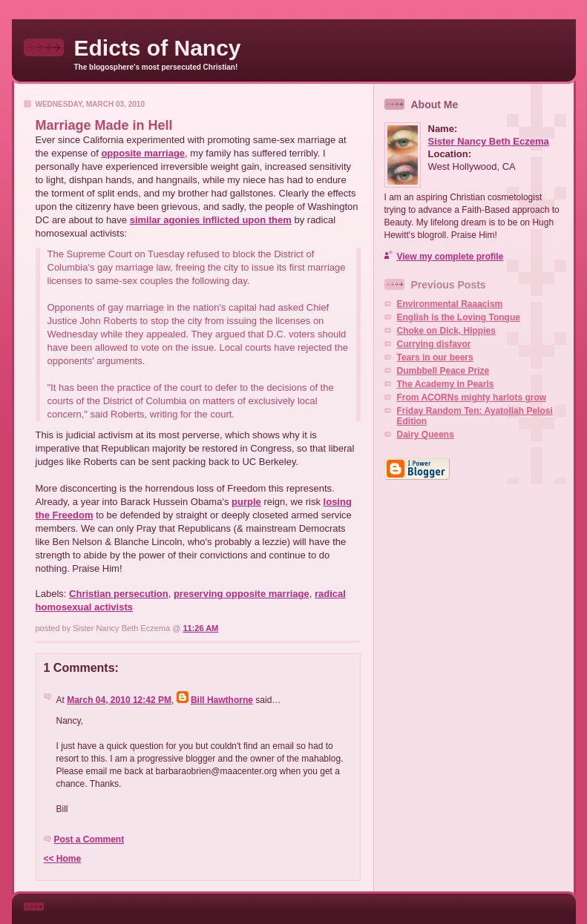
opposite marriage (143, 153)
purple (246, 502)
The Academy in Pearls (446, 384)
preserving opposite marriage (242, 594)
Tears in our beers (435, 357)
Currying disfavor (434, 344)
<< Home (63, 859)
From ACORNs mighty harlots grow (472, 397)
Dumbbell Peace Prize (443, 371)
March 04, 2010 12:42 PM (119, 700)
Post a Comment (89, 839)
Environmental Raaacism (450, 304)
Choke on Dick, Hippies (446, 331)
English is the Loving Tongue (459, 317)
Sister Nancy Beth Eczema (489, 141)
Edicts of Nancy (158, 48)
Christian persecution (119, 594)
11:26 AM (200, 628)
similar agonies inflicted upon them (211, 220)
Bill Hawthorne (222, 700)
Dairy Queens (426, 435)
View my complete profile (450, 257)
